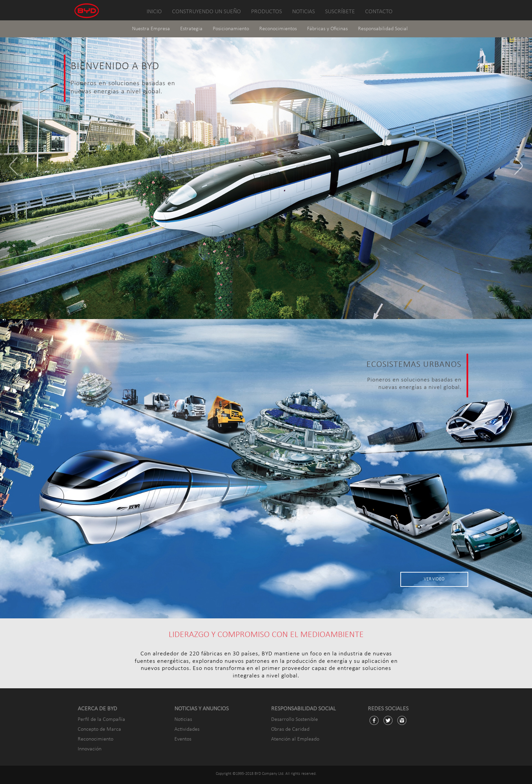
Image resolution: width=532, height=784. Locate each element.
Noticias (183, 720)
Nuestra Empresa (151, 29)
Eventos (183, 739)
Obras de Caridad (290, 729)
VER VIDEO (434, 579)
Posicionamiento (231, 29)
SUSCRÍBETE (340, 12)
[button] (13, 169)
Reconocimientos (278, 29)
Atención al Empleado (295, 739)
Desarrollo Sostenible (294, 720)
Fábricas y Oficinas (327, 29)
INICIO (154, 12)
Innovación (90, 749)
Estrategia (191, 29)
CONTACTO (379, 12)
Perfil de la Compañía (101, 720)
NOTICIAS (303, 12)
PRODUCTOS (267, 12)
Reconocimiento (96, 739)
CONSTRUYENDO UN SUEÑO (206, 12)
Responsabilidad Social (383, 29)
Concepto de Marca (99, 729)
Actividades (187, 729)
